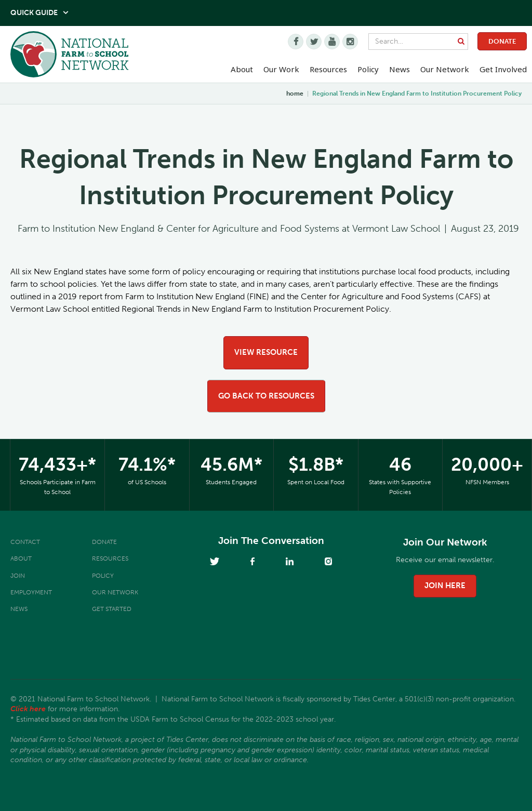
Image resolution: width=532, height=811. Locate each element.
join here (445, 586)
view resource (266, 352)
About (21, 559)
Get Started (112, 609)
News (19, 609)
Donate (502, 41)
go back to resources (266, 396)
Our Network (445, 69)
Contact (25, 542)
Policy (103, 576)
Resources (328, 69)
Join (18, 576)
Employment (31, 592)
